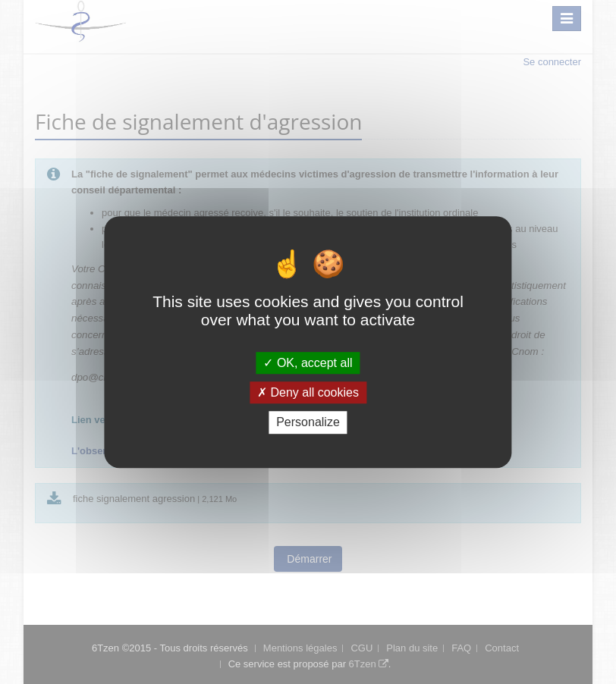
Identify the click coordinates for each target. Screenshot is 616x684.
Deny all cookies (308, 392)
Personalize (308, 423)
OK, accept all (308, 363)
